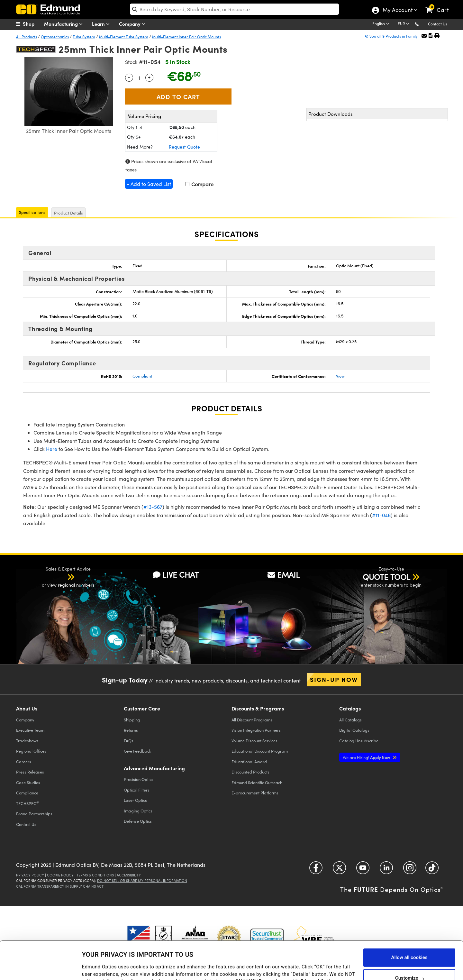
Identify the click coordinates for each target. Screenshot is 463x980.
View (340, 376)
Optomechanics (55, 37)
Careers (24, 761)
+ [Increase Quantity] (149, 77)
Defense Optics (138, 821)
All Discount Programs (252, 720)
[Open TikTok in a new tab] (432, 870)
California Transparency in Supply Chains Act (60, 886)
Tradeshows (27, 741)
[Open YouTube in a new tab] (363, 870)
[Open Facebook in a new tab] (316, 870)
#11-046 (381, 515)
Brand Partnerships (34, 814)
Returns (131, 730)
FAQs (129, 741)
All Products (27, 37)
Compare (199, 184)
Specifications (32, 212)
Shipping (132, 720)
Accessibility (129, 875)
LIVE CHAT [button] (176, 574)
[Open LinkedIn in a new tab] (386, 870)
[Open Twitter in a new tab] (339, 870)
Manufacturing (65, 24)
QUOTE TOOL (386, 577)
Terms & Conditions (95, 875)
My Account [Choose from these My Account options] (397, 11)
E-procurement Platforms (255, 793)
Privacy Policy (30, 875)
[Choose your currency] (404, 24)
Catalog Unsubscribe (359, 741)
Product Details (68, 213)
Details (90, 963)
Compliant (142, 376)
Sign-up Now (334, 679)
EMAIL (284, 574)
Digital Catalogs (354, 730)
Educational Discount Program (260, 751)
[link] (440, 5)
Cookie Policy (60, 875)
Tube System (84, 37)
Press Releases (30, 772)
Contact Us (437, 24)
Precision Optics (139, 779)
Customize (409, 942)
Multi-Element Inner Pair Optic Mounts (186, 37)
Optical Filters (137, 790)
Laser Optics (135, 800)
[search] (235, 9)
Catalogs (350, 720)
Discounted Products (250, 772)
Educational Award (249, 761)
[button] (422, 24)
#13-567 (153, 507)
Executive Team (30, 730)
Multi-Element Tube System (124, 37)
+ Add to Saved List (149, 184)
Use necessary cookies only (409, 963)
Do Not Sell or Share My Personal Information (142, 880)
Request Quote (184, 147)
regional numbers (76, 585)
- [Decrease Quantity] (129, 77)
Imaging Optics (138, 811)
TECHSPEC (27, 803)
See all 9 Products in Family (392, 36)
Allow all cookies (409, 922)
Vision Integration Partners (256, 730)
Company (134, 24)
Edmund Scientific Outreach (257, 782)
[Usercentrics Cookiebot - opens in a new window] (42, 967)
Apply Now (367, 757)
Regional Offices (31, 751)
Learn (102, 24)
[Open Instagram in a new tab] (410, 870)
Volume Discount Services (254, 741)
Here (52, 449)
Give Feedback (137, 751)
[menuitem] (32, 24)
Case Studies (28, 782)
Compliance (27, 793)
